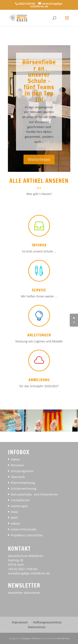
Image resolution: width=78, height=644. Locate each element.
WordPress (63, 638)
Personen (17, 465)
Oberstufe (18, 477)
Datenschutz (37, 627)
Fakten (15, 459)
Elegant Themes (32, 638)
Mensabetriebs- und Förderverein (34, 494)
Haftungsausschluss (47, 622)
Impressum (20, 622)
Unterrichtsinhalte (24, 529)
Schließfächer (20, 500)
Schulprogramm (22, 471)
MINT (15, 518)
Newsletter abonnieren (24, 593)
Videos (15, 524)
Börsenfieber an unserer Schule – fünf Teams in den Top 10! (39, 90)
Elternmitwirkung (23, 483)
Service (39, 290)
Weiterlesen (39, 169)
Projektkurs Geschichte (27, 535)
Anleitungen (39, 335)
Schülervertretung (24, 489)
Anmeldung (39, 380)
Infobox (39, 245)
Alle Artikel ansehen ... (39, 184)
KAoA (14, 512)
